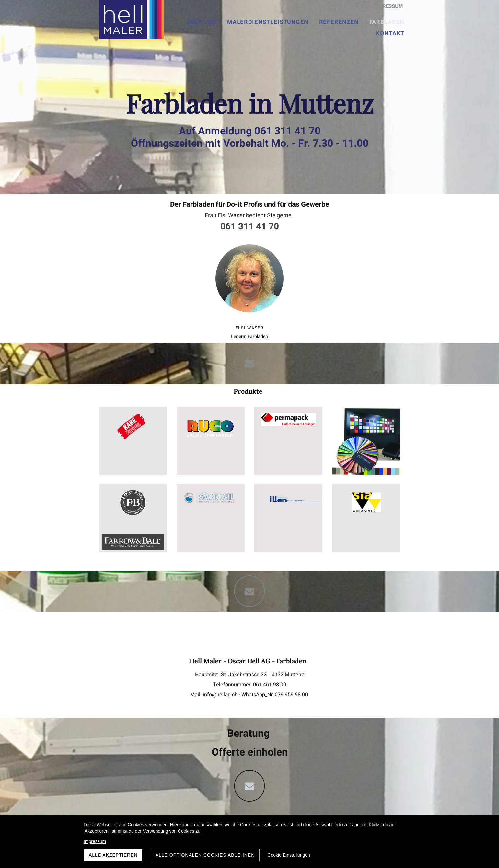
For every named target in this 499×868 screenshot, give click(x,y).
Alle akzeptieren (113, 855)
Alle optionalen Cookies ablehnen (205, 855)
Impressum (95, 841)
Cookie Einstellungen (289, 855)
